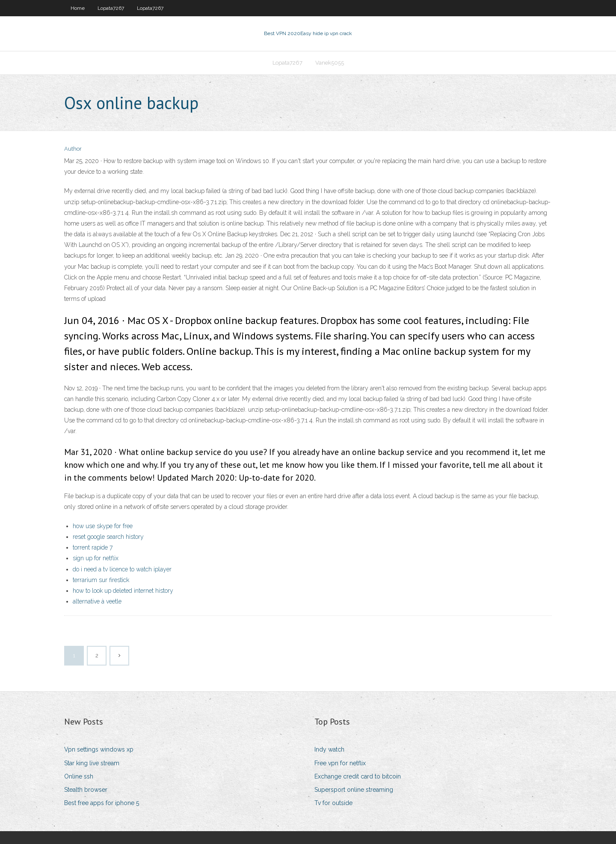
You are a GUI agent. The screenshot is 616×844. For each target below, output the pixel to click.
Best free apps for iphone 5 (102, 803)
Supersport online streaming (354, 790)
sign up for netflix (96, 558)
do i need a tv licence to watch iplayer (122, 569)
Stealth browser (86, 790)
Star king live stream (92, 763)
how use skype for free (103, 526)
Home (78, 8)
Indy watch (329, 749)
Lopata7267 (111, 8)
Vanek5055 (330, 63)
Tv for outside (333, 803)
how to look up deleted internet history (123, 591)
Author (73, 149)
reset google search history (108, 537)
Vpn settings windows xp (99, 749)
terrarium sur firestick (101, 580)
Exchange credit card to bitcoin (358, 776)
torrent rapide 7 (93, 547)
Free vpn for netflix (340, 763)
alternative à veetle (97, 601)
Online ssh (79, 776)
